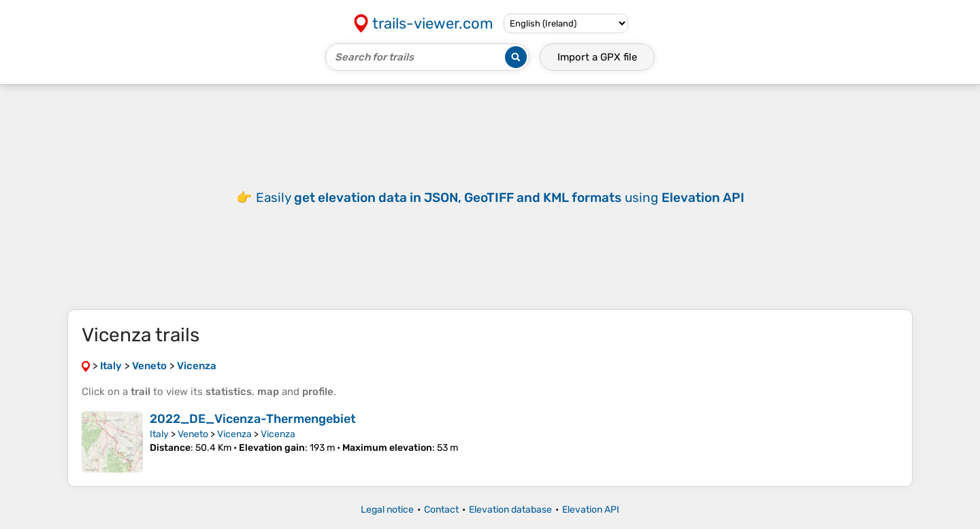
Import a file (597, 57)
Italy (159, 434)
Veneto (193, 434)
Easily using (500, 198)
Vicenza (234, 434)
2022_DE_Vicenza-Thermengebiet (253, 419)
